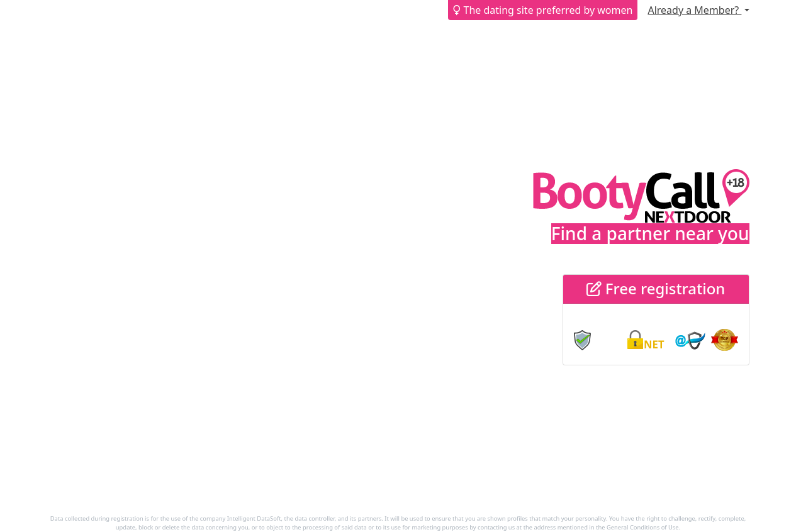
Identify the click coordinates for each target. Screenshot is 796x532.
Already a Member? (694, 10)
